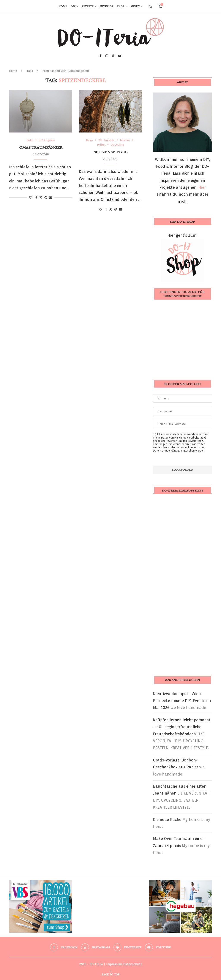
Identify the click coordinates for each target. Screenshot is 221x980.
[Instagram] (107, 56)
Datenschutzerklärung (166, 451)
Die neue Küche (167, 820)
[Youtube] (120, 56)
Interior (107, 6)
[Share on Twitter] (41, 197)
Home (63, 6)
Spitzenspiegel (110, 152)
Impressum (114, 964)
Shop (120, 6)
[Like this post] (31, 198)
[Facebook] (101, 56)
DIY (73, 6)
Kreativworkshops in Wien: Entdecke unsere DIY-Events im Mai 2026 (182, 701)
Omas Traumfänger (41, 147)
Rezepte (88, 6)
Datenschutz (133, 964)
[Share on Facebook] (36, 198)
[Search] (150, 6)
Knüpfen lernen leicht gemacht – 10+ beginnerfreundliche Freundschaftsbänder (182, 727)
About (135, 6)
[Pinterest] (113, 56)
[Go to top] (110, 974)
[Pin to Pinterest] (46, 198)
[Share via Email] (51, 198)
